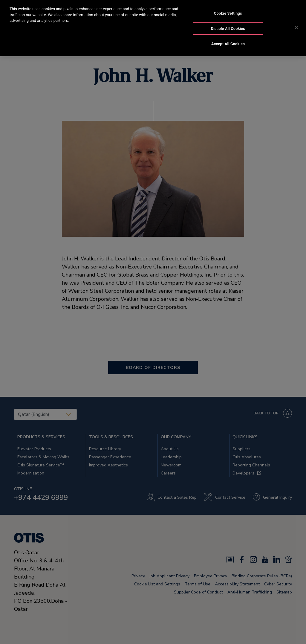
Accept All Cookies (228, 43)
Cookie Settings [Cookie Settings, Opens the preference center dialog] (228, 13)
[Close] (296, 27)
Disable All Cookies (228, 28)
